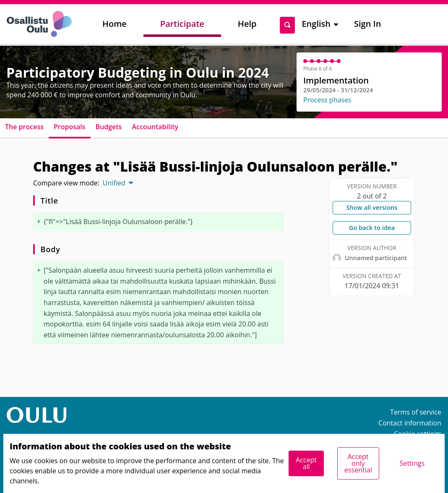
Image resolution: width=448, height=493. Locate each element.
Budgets (109, 127)
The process (24, 127)
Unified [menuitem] (114, 183)
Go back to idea (372, 228)
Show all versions (372, 207)
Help (247, 24)
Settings (412, 463)
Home (115, 24)
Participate (182, 24)
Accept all (306, 463)
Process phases (327, 100)
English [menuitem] (316, 24)
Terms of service (416, 412)
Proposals (70, 127)
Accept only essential (358, 463)
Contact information (410, 423)
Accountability (155, 127)
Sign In (367, 24)
